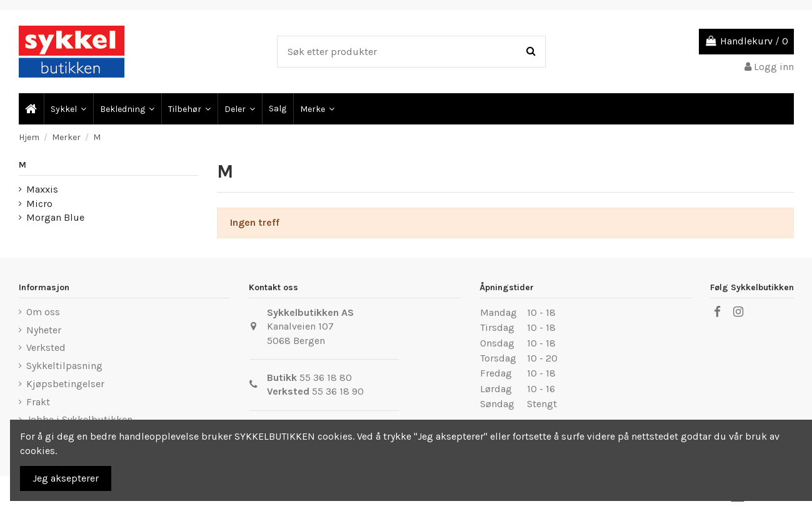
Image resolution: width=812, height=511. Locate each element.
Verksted (46, 347)
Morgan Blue (55, 217)
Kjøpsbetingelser (65, 384)
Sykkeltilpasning (64, 366)
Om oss (43, 312)
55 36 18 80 (326, 377)
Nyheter (44, 330)
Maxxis (42, 189)
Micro (39, 204)
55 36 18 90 (338, 391)
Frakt (38, 402)
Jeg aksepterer (66, 478)
